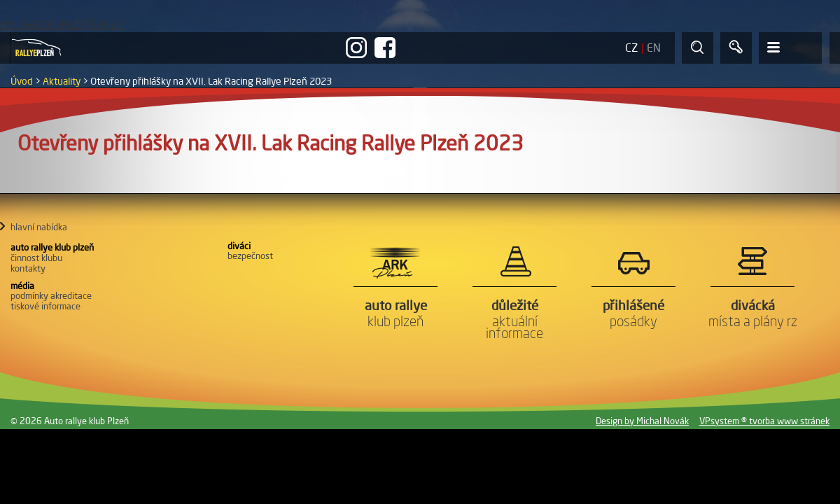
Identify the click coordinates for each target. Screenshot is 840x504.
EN (654, 48)
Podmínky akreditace (51, 295)
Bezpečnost (250, 255)
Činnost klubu (36, 258)
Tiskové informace (45, 306)
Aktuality (62, 81)
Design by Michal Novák (642, 421)
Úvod (22, 81)
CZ (632, 48)
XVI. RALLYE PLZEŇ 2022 (62, 24)
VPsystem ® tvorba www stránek (764, 421)
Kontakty (28, 268)
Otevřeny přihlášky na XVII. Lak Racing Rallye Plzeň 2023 (211, 81)
